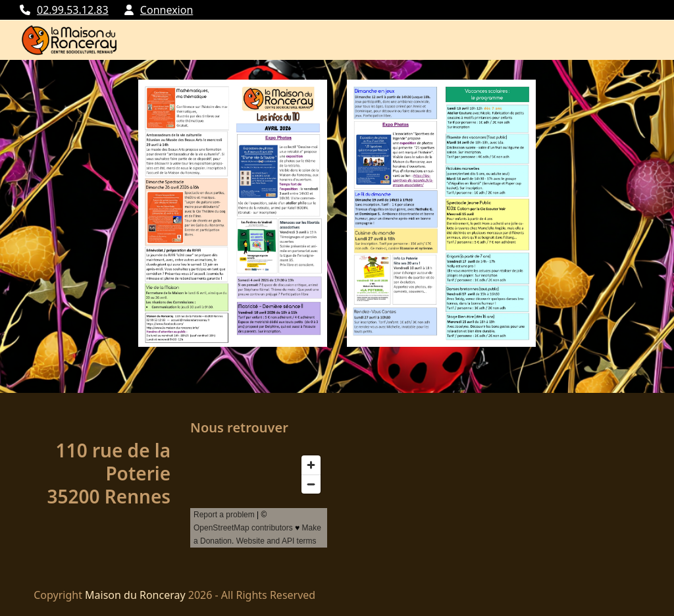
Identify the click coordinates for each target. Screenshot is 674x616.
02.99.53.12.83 (73, 10)
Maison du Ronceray (135, 595)
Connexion (167, 10)
